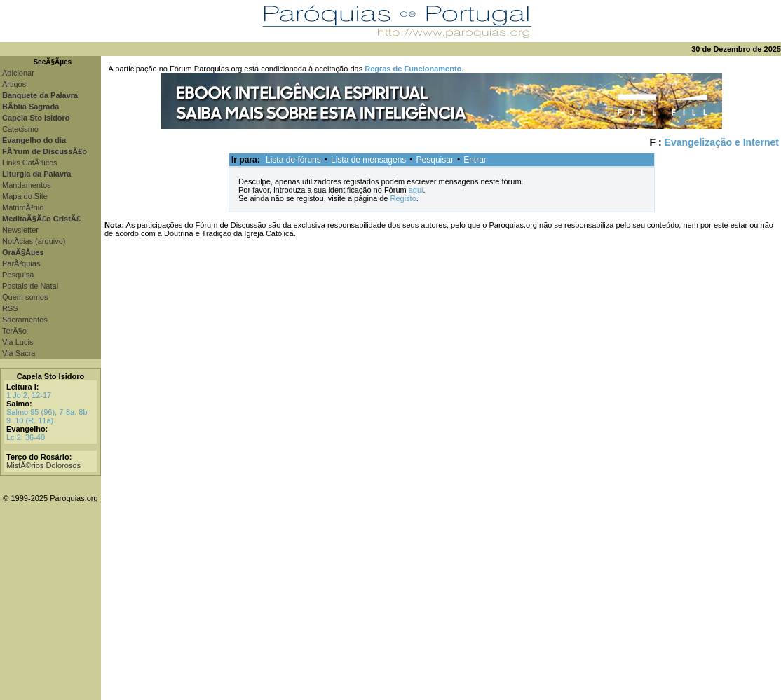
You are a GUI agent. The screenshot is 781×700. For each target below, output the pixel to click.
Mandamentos (27, 185)
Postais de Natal (30, 286)
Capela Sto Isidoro (51, 376)
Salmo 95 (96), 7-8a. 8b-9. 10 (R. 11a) (48, 416)
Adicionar (18, 73)
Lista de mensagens (368, 160)
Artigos (14, 84)
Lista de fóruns (293, 160)
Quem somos (25, 297)
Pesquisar (435, 160)
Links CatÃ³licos (30, 163)
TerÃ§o (14, 331)
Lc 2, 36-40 (26, 437)
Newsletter (20, 230)
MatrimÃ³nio (23, 207)
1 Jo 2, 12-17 (29, 395)
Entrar (475, 160)
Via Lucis (18, 342)
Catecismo (20, 129)
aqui (416, 190)
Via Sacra (19, 353)
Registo (403, 198)
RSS (10, 308)
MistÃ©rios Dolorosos (43, 465)
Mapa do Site (25, 196)
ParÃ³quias (21, 263)
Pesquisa (18, 275)
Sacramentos (25, 320)
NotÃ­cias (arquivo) (34, 241)
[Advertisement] (441, 602)
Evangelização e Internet (722, 142)
